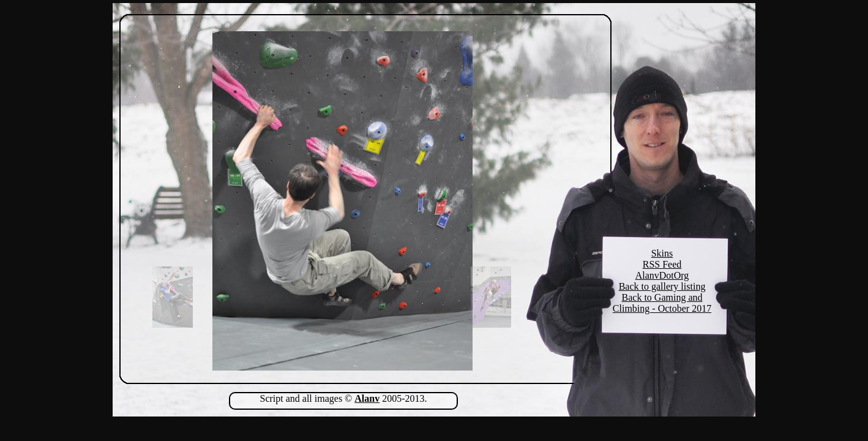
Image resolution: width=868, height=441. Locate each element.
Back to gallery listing (662, 286)
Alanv (367, 398)
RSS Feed (662, 264)
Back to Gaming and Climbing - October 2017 (662, 303)
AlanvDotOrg (662, 275)
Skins (662, 253)
